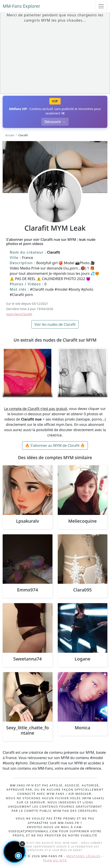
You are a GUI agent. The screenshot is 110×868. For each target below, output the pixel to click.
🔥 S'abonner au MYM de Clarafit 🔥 (55, 445)
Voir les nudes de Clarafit (55, 324)
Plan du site (55, 860)
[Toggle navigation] (101, 6)
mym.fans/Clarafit (19, 314)
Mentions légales (83, 856)
